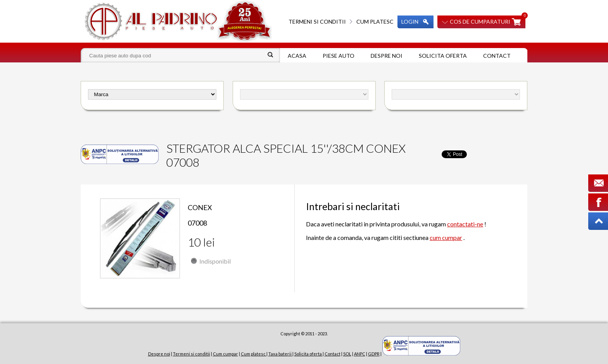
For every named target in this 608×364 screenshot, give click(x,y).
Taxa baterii (280, 354)
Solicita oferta (443, 56)
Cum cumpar (225, 354)
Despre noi (387, 56)
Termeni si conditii (317, 22)
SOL (347, 354)
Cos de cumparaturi (480, 22)
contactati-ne (465, 224)
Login (410, 22)
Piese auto (339, 56)
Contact (497, 56)
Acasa (297, 56)
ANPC (360, 354)
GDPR (374, 354)
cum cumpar (446, 237)
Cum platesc (375, 22)
